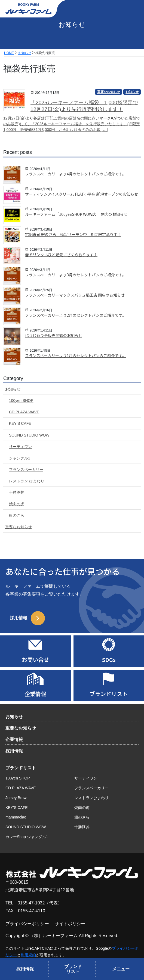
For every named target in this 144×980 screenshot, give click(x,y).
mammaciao (16, 817)
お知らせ (14, 717)
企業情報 (14, 740)
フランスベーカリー (91, 788)
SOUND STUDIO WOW (26, 827)
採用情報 (14, 751)
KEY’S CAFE (17, 808)
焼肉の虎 (82, 808)
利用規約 (28, 955)
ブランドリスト (21, 768)
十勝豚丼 (82, 827)
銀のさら (82, 817)
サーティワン (86, 778)
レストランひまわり (91, 798)
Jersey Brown (17, 798)
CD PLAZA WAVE (21, 788)
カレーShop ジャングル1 (27, 837)
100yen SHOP (18, 778)
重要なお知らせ (21, 728)
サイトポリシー (70, 924)
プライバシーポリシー (27, 924)
